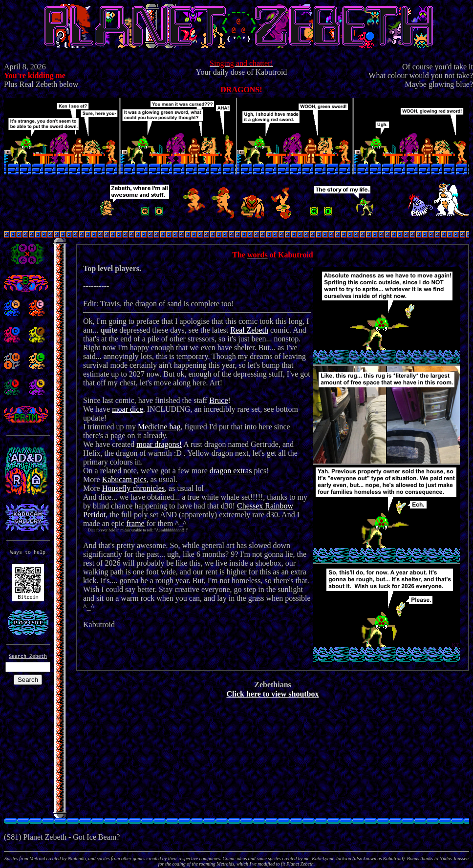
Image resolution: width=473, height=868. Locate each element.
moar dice (128, 409)
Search (28, 680)
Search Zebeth (28, 657)
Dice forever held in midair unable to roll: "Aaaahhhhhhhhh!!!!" (136, 530)
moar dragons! (159, 444)
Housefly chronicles (133, 488)
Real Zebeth (249, 330)
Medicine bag (159, 427)
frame (135, 523)
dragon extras (231, 471)
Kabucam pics (124, 479)
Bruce (218, 400)
